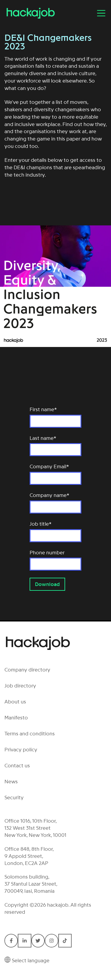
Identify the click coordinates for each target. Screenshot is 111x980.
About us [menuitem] (15, 702)
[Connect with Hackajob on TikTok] (65, 941)
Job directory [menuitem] (20, 686)
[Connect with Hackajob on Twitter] (38, 941)
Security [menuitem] (14, 797)
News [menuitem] (11, 782)
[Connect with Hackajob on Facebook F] (11, 941)
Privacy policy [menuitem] (21, 750)
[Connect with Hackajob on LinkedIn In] (24, 941)
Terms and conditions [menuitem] (30, 734)
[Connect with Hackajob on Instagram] (51, 941)
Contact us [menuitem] (17, 766)
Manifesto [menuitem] (16, 718)
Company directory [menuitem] (27, 670)
